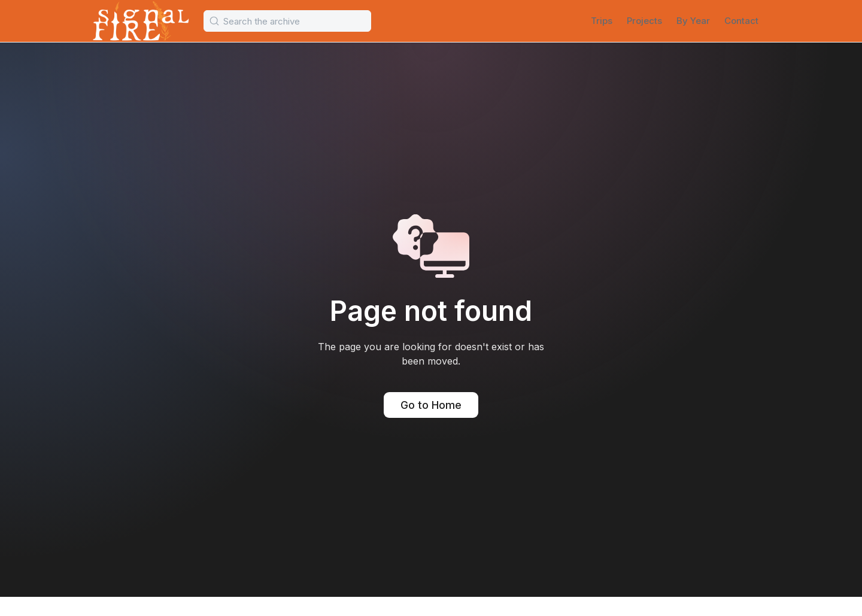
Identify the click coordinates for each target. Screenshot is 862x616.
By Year (693, 21)
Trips (602, 21)
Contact (741, 21)
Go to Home (431, 405)
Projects (644, 21)
